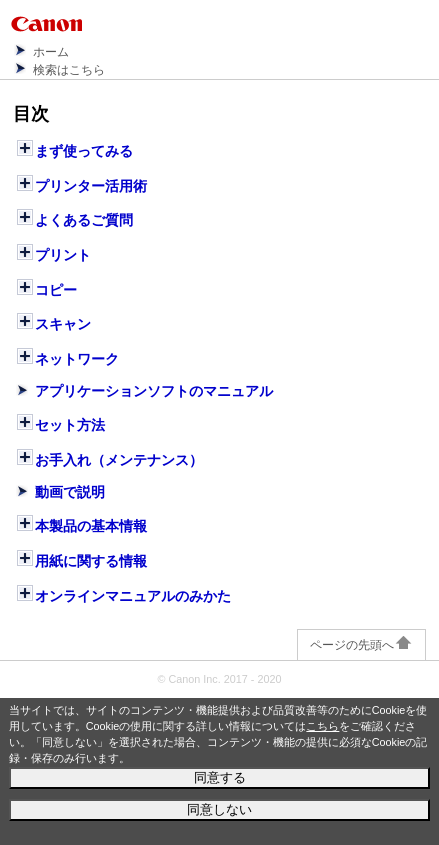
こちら (322, 726)
